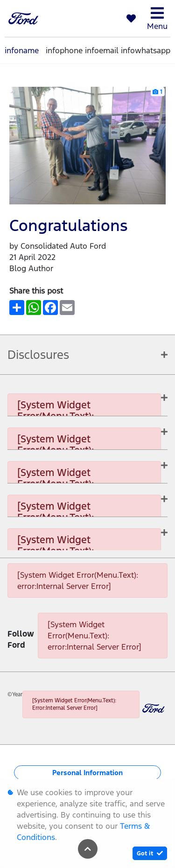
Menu (157, 18)
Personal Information (87, 773)
